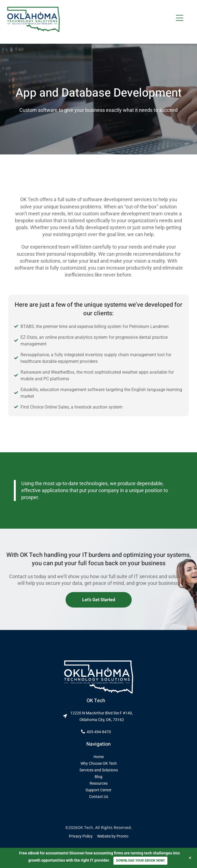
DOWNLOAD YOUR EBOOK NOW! (140, 861)
